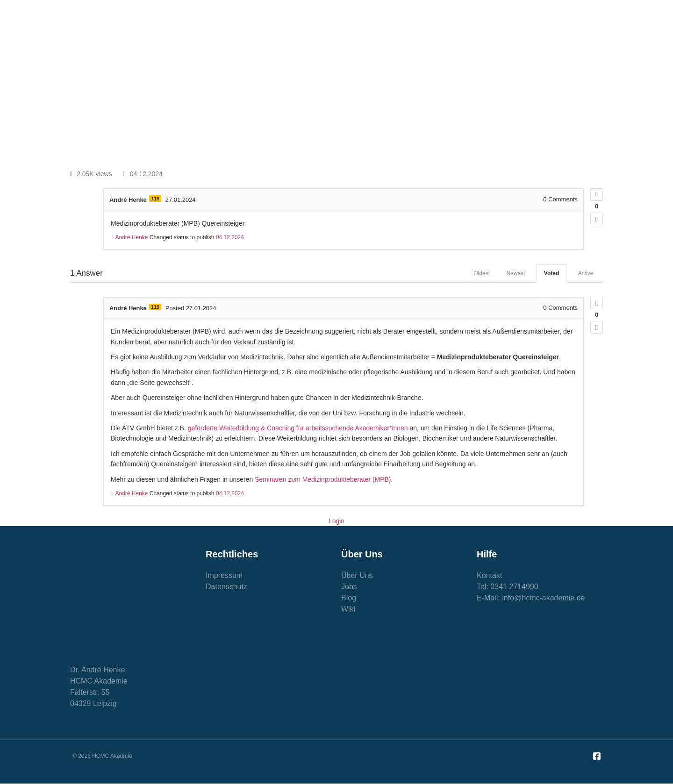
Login (336, 521)
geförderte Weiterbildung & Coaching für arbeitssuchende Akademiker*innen (298, 428)
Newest (515, 273)
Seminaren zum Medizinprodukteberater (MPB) (323, 479)
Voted (551, 273)
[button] (568, 84)
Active (585, 273)
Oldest (481, 273)
